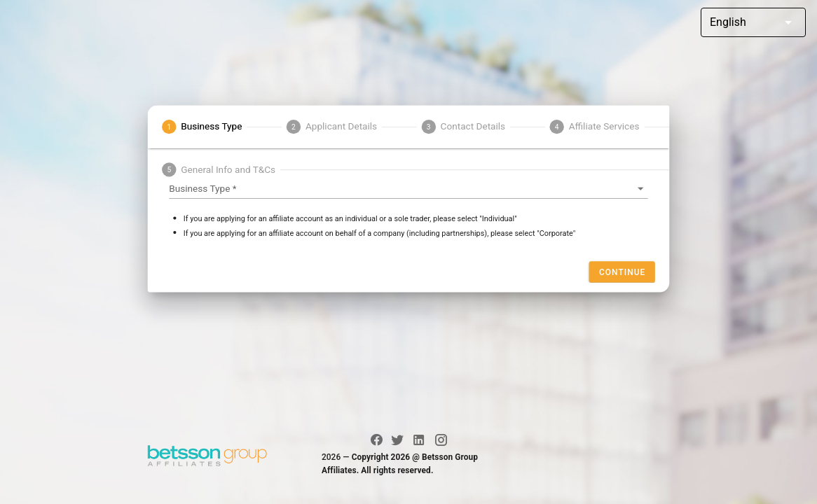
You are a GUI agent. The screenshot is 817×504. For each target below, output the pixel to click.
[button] (753, 22)
